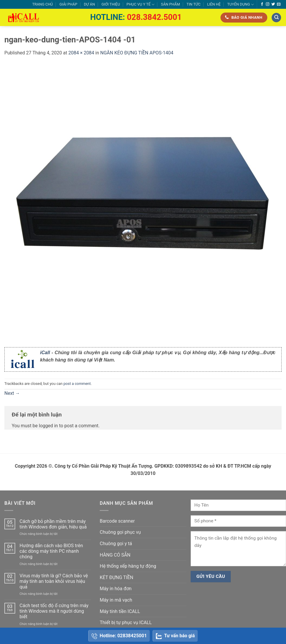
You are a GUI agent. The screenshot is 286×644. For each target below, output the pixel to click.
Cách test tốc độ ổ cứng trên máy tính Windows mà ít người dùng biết (54, 611)
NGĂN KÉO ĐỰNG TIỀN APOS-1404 (137, 53)
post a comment (77, 384)
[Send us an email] (279, 4)
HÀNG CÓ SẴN (115, 555)
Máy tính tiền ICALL (120, 611)
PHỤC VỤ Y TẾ (141, 5)
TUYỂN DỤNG (241, 5)
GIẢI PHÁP (68, 4)
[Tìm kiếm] (276, 18)
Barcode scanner (117, 521)
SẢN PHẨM (170, 4)
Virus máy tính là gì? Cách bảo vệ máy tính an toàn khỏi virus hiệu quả (54, 581)
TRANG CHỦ (43, 4)
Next (12, 393)
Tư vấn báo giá (175, 636)
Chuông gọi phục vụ (120, 532)
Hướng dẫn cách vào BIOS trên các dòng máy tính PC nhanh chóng (51, 551)
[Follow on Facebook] (262, 4)
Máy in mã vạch (116, 600)
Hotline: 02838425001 (119, 636)
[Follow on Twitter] (273, 4)
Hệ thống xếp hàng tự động (128, 566)
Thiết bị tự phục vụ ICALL (126, 623)
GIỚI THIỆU (111, 4)
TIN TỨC (194, 4)
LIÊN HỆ (214, 4)
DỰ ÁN (89, 4)
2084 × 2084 (81, 53)
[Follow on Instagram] (268, 4)
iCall (45, 353)
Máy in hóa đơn (116, 589)
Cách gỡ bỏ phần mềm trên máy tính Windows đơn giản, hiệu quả (53, 524)
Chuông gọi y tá (116, 544)
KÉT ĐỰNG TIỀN (117, 577)
